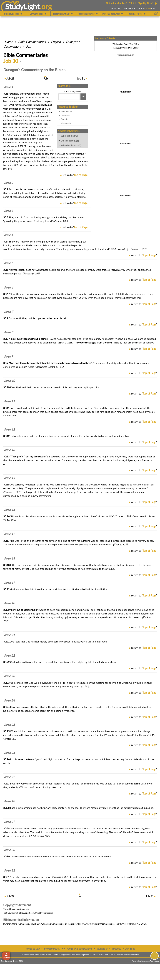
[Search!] (83, 97)
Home (9, 42)
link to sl (130, 949)
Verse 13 (9, 450)
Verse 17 (9, 534)
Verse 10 (9, 381)
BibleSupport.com (26, 913)
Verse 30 (9, 850)
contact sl (102, 949)
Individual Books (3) (71, 145)
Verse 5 (8, 263)
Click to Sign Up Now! (141, 3)
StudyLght (22, 6)
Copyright (65, 119)
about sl (116, 949)
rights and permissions (79, 949)
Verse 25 (9, 725)
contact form (133, 955)
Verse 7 (8, 312)
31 (81, 79)
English (56, 42)
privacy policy (52, 949)
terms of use (32, 949)
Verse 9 (8, 356)
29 (10, 79)
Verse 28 (9, 801)
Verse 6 (8, 287)
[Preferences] (156, 14)
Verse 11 (9, 401)
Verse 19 (9, 583)
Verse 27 (9, 777)
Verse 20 (9, 603)
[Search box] (69, 97)
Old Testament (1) (70, 141)
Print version (66, 112)
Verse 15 (9, 478)
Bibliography (66, 123)
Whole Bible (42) (69, 136)
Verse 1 (8, 87)
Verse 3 (8, 211)
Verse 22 (9, 655)
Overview (65, 115)
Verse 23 (9, 676)
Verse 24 (9, 700)
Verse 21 (9, 635)
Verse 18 (9, 558)
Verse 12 (9, 429)
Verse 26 (9, 753)
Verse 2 (8, 183)
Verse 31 (9, 870)
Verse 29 (9, 822)
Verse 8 (8, 332)
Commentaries (32, 42)
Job (29, 46)
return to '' (75, 175)
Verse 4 (8, 235)
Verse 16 (9, 510)
